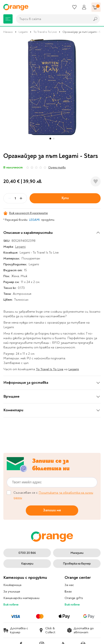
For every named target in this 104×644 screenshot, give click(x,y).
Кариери (27, 564)
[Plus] (21, 198)
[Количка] (96, 7)
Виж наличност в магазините (26, 213)
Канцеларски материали (21, 598)
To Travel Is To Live (50, 369)
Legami (23, 32)
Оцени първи (57, 167)
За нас (69, 585)
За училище (12, 591)
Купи (65, 198)
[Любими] (74, 7)
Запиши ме (52, 510)
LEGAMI (34, 220)
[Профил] (84, 7)
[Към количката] (96, 7)
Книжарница (12, 585)
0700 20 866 (27, 553)
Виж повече (11, 605)
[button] (50, 139)
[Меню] (8, 19)
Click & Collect (47, 630)
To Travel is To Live (45, 32)
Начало (8, 32)
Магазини (77, 553)
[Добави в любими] (96, 181)
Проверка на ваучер (77, 564)
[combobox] (52, 19)
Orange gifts (74, 598)
